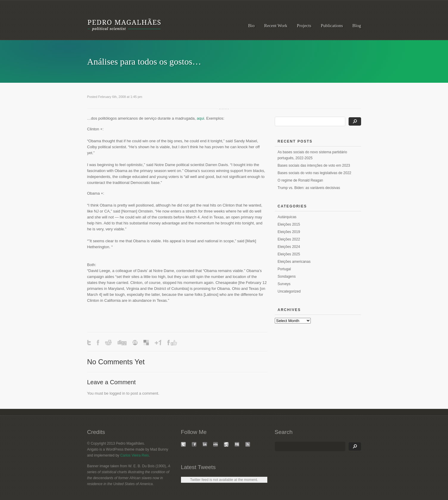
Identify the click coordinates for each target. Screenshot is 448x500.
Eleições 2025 (289, 254)
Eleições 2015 (289, 224)
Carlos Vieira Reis (135, 455)
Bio (252, 26)
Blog (357, 26)
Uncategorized (289, 291)
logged (115, 393)
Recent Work (276, 26)
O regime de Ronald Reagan (301, 180)
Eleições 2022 (289, 239)
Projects (304, 26)
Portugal (284, 269)
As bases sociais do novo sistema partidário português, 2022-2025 (312, 155)
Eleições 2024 (289, 247)
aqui (200, 118)
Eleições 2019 (289, 232)
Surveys (284, 284)
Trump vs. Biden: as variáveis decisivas (309, 188)
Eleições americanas (294, 262)
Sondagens (287, 276)
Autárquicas (287, 217)
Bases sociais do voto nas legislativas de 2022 (314, 173)
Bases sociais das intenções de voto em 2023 (314, 165)
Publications (332, 26)
